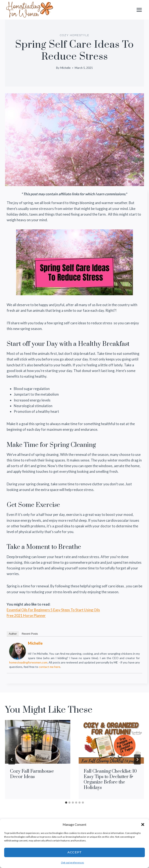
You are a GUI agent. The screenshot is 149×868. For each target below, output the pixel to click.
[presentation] (38, 742)
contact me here (50, 667)
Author (13, 634)
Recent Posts (30, 634)
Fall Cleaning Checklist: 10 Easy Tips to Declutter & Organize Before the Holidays (110, 779)
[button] (143, 825)
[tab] (66, 803)
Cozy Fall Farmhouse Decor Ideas (32, 774)
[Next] (137, 759)
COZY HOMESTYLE (75, 35)
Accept (75, 852)
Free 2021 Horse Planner (26, 616)
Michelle (65, 68)
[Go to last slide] (12, 759)
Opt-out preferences (73, 862)
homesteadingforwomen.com (28, 662)
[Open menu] (139, 10)
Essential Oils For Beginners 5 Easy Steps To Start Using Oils (53, 610)
